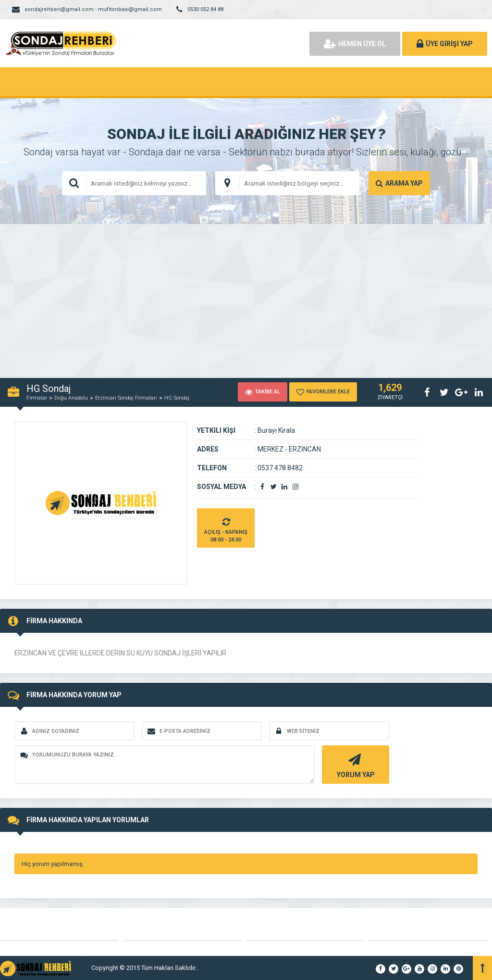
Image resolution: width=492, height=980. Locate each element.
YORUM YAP (354, 765)
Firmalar (37, 398)
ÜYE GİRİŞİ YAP (445, 44)
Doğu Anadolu (71, 398)
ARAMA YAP (399, 183)
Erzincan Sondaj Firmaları (126, 398)
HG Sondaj (177, 398)
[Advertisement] (246, 296)
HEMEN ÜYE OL (355, 44)
